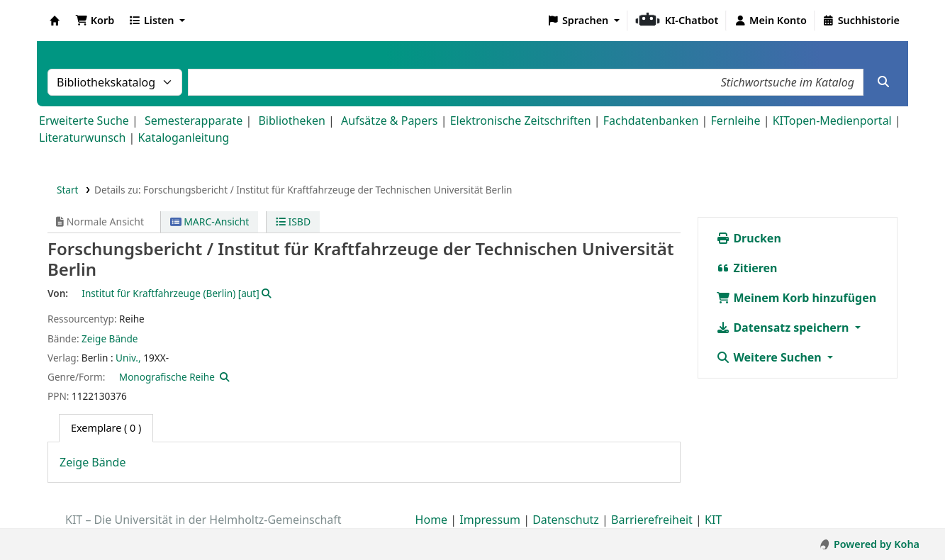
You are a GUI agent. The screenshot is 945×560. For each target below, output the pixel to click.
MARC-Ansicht (210, 222)
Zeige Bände (110, 338)
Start (68, 190)
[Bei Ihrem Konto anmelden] (770, 21)
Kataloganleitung (184, 138)
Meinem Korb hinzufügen (796, 298)
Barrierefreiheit (652, 520)
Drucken (749, 238)
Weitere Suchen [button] (770, 357)
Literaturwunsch (82, 138)
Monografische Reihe (167, 377)
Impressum (490, 520)
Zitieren (747, 268)
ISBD (293, 222)
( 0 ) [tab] (106, 428)
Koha (55, 21)
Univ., (128, 358)
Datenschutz (566, 520)
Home (432, 520)
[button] (95, 21)
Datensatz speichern (784, 327)
